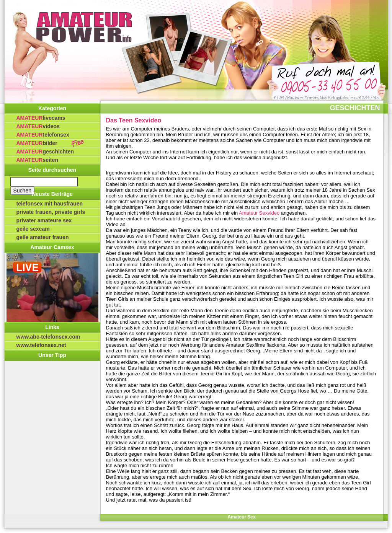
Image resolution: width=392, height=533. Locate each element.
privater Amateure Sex (44, 220)
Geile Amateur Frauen (43, 237)
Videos (38, 126)
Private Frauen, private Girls (51, 212)
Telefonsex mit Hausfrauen (50, 204)
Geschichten (45, 152)
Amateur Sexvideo (259, 213)
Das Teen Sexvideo (134, 120)
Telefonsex (43, 135)
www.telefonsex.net (41, 345)
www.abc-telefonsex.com (48, 337)
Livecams (41, 118)
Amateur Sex (241, 517)
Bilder (37, 143)
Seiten (37, 160)
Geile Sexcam (33, 229)
